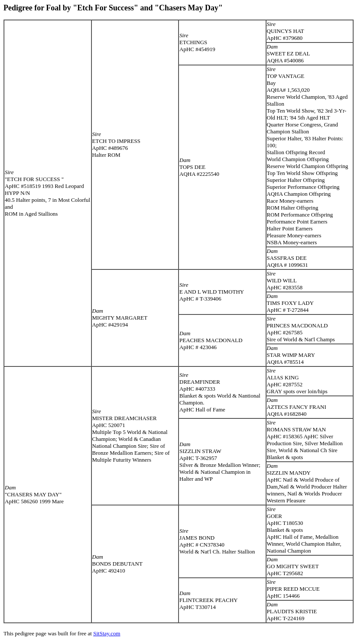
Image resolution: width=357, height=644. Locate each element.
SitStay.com (107, 633)
